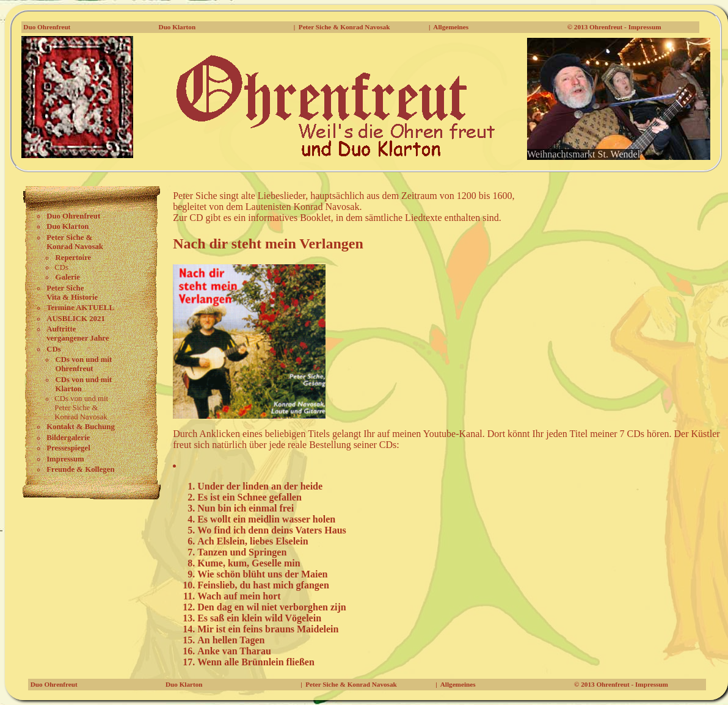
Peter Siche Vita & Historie (72, 293)
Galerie (68, 277)
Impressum (65, 459)
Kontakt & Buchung (81, 427)
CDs (53, 349)
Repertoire (74, 258)
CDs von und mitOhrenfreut (84, 364)
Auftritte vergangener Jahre (78, 334)
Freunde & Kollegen (80, 469)
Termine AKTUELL (80, 308)
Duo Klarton (177, 27)
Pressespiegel (68, 448)
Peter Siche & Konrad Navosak (344, 27)
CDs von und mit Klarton (84, 384)
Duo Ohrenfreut (47, 27)
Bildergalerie (68, 438)
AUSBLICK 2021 (76, 319)
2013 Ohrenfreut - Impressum (618, 27)
